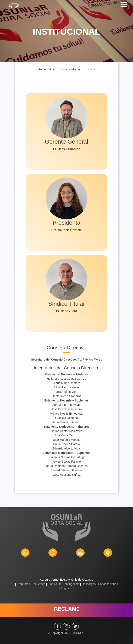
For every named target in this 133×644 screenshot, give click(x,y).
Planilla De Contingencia (63, 584)
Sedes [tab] (91, 69)
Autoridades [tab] (46, 69)
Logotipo (66, 588)
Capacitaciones (108, 584)
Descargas (89, 584)
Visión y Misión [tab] (70, 69)
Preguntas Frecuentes (31, 584)
